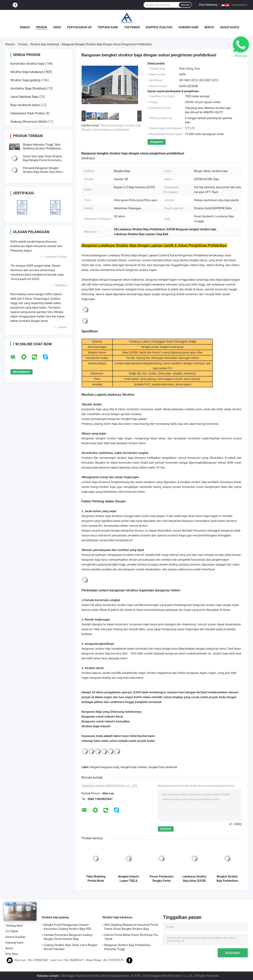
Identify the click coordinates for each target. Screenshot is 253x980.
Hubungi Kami (188, 27)
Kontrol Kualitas (159, 27)
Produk (41, 27)
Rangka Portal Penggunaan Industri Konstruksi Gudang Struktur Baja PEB (67, 927)
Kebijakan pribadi (48, 976)
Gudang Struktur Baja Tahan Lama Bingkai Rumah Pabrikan (71, 947)
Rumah (25, 27)
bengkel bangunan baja (104, 767)
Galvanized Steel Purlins (28, 113)
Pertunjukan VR (79, 27)
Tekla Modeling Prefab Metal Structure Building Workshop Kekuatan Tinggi (96, 879)
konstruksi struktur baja (27, 64)
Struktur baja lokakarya (45, 44)
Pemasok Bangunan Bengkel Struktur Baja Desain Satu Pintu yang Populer (43, 172)
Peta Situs (12, 954)
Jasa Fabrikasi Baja (24, 97)
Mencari (185, 5)
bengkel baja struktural (163, 767)
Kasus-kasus (230, 27)
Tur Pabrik (132, 27)
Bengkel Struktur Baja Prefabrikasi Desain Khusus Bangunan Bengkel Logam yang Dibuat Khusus (227, 879)
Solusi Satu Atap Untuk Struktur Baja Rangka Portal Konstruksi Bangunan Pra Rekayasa (43, 160)
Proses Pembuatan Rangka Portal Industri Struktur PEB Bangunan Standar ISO (161, 879)
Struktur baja (155, 673)
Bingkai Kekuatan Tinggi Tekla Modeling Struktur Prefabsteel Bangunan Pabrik (42, 148)
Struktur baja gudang (25, 80)
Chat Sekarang (208, 5)
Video (57, 27)
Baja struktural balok (25, 105)
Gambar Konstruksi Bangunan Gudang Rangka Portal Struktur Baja (68, 937)
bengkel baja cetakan (134, 767)
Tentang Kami (108, 27)
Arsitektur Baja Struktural (28, 88)
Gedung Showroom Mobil (29, 122)
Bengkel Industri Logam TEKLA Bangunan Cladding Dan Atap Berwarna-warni (129, 879)
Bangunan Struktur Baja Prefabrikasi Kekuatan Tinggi (127, 947)
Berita (209, 27)
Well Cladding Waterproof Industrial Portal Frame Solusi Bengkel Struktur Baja (131, 927)
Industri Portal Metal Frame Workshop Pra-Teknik (131, 937)
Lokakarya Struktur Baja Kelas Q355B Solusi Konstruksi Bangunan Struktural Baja (194, 879)
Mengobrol (157, 142)
